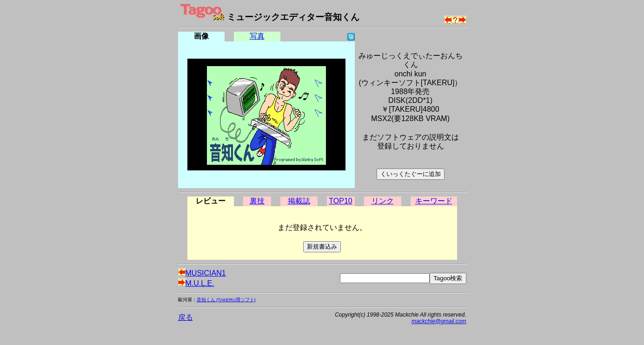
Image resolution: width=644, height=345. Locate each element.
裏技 (257, 201)
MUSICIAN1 (202, 273)
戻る (186, 317)
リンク (383, 201)
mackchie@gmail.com (439, 321)
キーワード (434, 201)
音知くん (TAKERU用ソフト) (226, 300)
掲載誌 (299, 201)
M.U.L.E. (196, 283)
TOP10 (340, 201)
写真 (257, 36)
